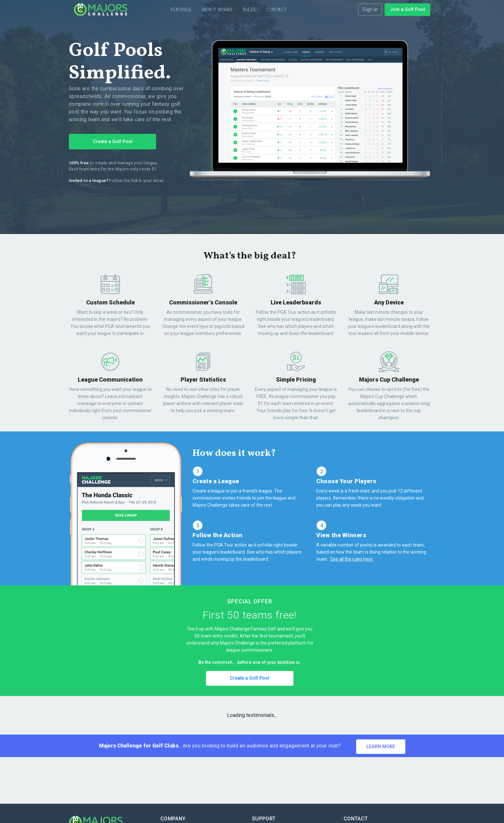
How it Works (217, 10)
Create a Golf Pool (113, 142)
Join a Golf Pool (407, 9)
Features (181, 10)
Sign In (370, 9)
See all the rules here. (352, 559)
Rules (250, 10)
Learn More (381, 747)
